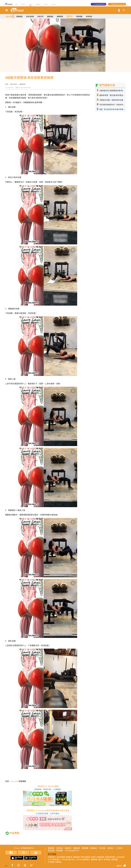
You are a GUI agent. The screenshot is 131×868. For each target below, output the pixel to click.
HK (16, 4)
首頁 (7, 84)
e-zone (53, 4)
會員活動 (51, 850)
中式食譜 (102, 848)
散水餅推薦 (61, 857)
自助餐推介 (52, 857)
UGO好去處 (120, 857)
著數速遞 (50, 16)
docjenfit (10, 88)
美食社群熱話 (85, 857)
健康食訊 (70, 16)
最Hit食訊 (10, 16)
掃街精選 (79, 16)
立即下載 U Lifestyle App (118, 4)
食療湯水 (111, 848)
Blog (46, 4)
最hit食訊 (14, 84)
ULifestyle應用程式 (83, 859)
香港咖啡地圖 (110, 857)
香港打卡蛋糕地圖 (98, 857)
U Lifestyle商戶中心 (72, 850)
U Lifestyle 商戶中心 (100, 4)
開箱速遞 (19, 16)
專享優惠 (60, 850)
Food (30, 4)
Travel (23, 4)
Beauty (38, 4)
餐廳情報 (60, 16)
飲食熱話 (89, 16)
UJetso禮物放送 (54, 859)
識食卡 (101, 859)
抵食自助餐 (30, 16)
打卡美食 (119, 848)
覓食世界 (40, 16)
